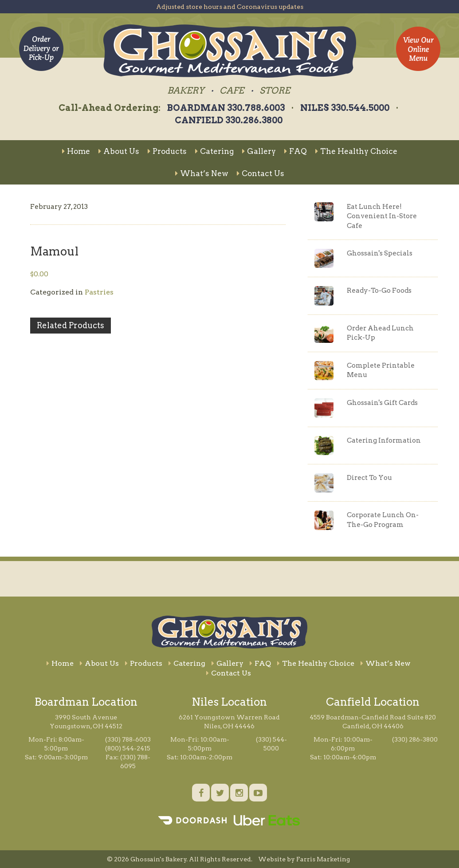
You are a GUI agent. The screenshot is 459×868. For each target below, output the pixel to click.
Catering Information (384, 440)
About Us (119, 151)
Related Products (71, 325)
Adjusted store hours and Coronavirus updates (230, 7)
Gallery (259, 151)
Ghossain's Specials (380, 253)
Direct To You (369, 478)
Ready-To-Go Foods (379, 291)
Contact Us (261, 173)
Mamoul (54, 251)
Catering (214, 151)
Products (167, 151)
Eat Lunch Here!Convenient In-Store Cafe (382, 216)
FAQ (296, 151)
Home (76, 151)
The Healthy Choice (356, 151)
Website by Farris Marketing (304, 859)
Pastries (99, 292)
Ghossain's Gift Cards (382, 403)
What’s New (202, 173)
